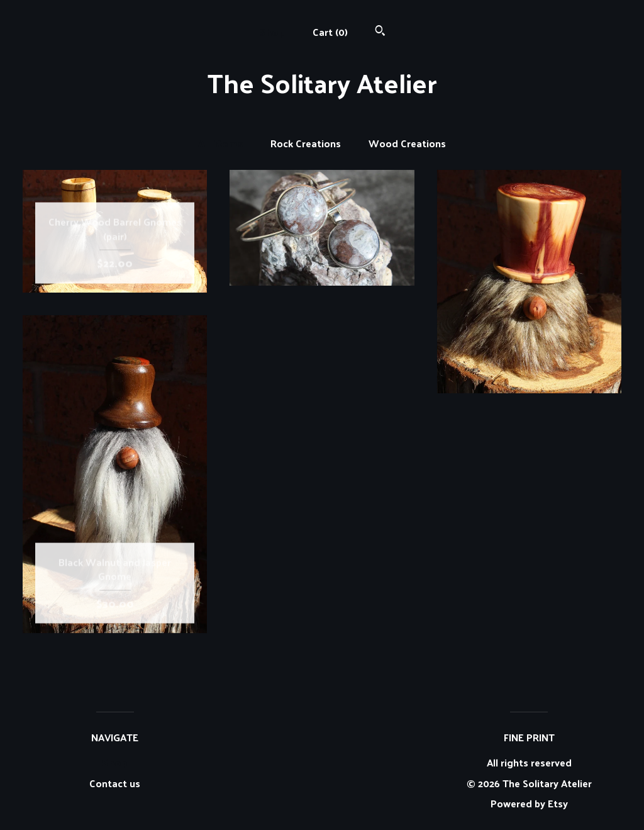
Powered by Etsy (529, 803)
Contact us (115, 783)
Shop (272, 32)
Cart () (330, 32)
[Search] (380, 32)
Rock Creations (306, 143)
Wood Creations (407, 143)
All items (220, 143)
